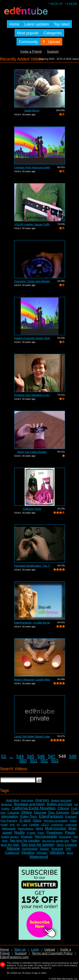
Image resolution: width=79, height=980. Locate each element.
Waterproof (39, 857)
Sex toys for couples (25, 841)
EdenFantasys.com (14, 957)
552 (44, 760)
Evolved (71, 817)
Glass (37, 821)
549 (73, 756)
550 (23, 760)
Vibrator (42, 853)
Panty (41, 833)
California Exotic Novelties (34, 808)
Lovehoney (57, 825)
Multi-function (56, 828)
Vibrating (28, 853)
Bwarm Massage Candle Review (32, 680)
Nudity (19, 833)
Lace (25, 825)
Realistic (27, 837)
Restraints (65, 837)
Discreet (40, 813)
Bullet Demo (32, 111)
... (11, 756)
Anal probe (27, 801)
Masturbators (26, 829)
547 (52, 756)
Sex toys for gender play (55, 841)
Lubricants (71, 825)
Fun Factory (9, 821)
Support (53, 52)
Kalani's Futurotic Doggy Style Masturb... (32, 338)
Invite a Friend (31, 52)
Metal (39, 829)
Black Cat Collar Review (32, 452)
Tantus (44, 849)
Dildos (27, 812)
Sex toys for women (38, 845)
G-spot (25, 820)
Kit (18, 825)
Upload (50, 950)
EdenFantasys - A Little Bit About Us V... (32, 623)
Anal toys (42, 800)
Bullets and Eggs (60, 804)
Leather (34, 825)
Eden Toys (29, 817)
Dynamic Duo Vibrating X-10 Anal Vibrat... (32, 395)
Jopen (73, 821)
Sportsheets (30, 849)
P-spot (31, 833)
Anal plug (12, 800)
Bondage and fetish (29, 804)
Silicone (13, 849)
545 (30, 756)
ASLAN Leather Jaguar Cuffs (32, 224)
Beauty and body (61, 800)
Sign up (56, 4)
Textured (57, 849)
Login (72, 4)
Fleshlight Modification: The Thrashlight (32, 566)
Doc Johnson (59, 813)
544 (20, 756)
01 (4, 756)
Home (5, 950)
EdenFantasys (51, 816)
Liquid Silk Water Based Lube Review (32, 736)
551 (34, 760)
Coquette (13, 813)
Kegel (4, 825)
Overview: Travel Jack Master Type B (32, 281)
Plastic (70, 833)
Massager (9, 828)
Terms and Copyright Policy (52, 953)
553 (55, 760)
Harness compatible (56, 821)
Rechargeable (46, 837)
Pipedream (55, 833)
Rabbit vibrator (10, 837)
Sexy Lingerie (67, 845)
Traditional (12, 853)
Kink (12, 825)
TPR (68, 849)
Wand (70, 853)
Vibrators (57, 853)
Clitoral (63, 808)
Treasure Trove (32, 509)
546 (41, 756)
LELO (45, 825)
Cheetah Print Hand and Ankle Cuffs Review (32, 167)
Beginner (6, 804)
